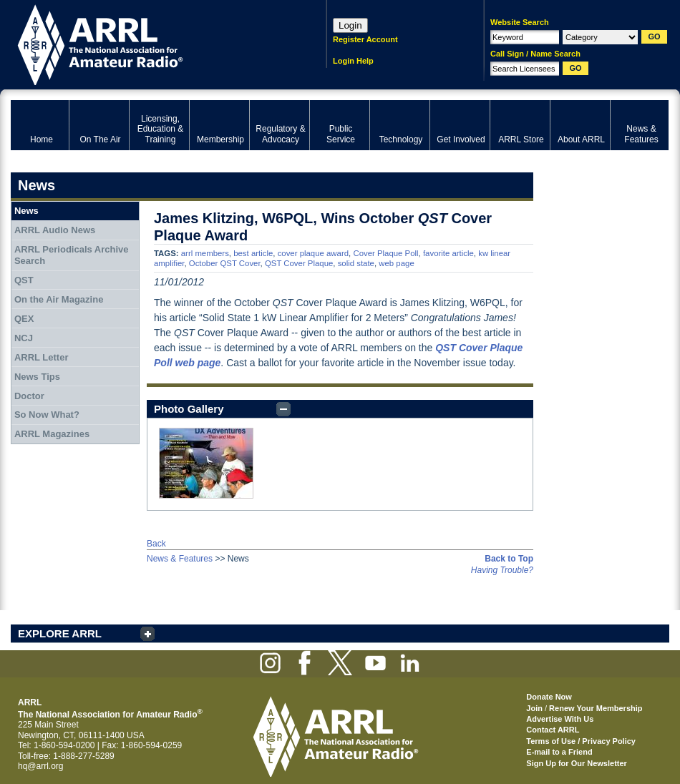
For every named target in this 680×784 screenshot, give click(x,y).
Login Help (353, 61)
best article (253, 253)
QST (24, 280)
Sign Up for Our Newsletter (577, 763)
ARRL (150, 43)
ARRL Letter (42, 357)
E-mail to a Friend (559, 752)
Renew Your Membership (596, 708)
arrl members (205, 253)
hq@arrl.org (41, 766)
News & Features (180, 559)
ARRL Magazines (52, 434)
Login (350, 25)
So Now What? (47, 415)
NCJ (24, 338)
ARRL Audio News (55, 230)
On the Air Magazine (59, 299)
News (26, 211)
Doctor (29, 396)
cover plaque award (313, 253)
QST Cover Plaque (299, 263)
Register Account (365, 39)
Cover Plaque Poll (385, 253)
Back (156, 544)
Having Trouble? (502, 570)
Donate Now (549, 697)
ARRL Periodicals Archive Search (72, 255)
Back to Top (509, 559)
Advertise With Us (560, 719)
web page (396, 263)
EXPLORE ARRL (60, 633)
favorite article (448, 253)
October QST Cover (225, 263)
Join (534, 708)
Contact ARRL (553, 730)
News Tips (37, 377)
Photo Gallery (189, 409)
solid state (356, 263)
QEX (24, 319)
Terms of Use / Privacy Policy (581, 741)
